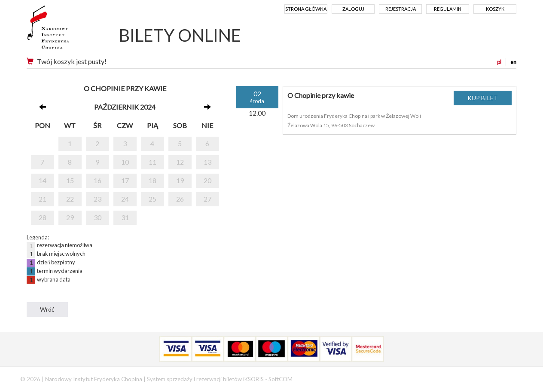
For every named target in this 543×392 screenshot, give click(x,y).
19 (180, 180)
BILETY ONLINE (180, 35)
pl (499, 62)
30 (98, 217)
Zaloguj (353, 9)
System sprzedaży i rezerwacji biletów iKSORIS (205, 379)
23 (98, 199)
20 (207, 180)
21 (43, 199)
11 (153, 162)
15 (70, 180)
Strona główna (306, 9)
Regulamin (448, 9)
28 (43, 217)
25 (153, 199)
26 (180, 199)
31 (125, 217)
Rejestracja (401, 9)
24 (125, 199)
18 (153, 180)
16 (98, 180)
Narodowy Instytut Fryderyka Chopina (64, 30)
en (513, 62)
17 (125, 180)
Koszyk (495, 9)
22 (70, 199)
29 (70, 217)
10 (125, 162)
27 (207, 199)
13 (207, 162)
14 (43, 180)
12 (180, 162)
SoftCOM (281, 379)
